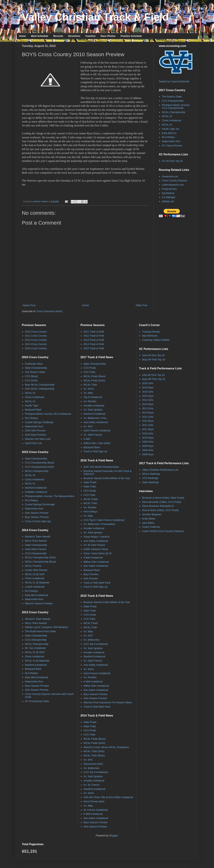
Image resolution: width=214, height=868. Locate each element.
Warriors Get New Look (38, 439)
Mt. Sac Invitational (35, 648)
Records (58, 36)
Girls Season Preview (37, 513)
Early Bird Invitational (37, 595)
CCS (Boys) (31, 376)
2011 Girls (148, 425)
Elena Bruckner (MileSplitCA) (158, 506)
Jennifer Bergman (152, 514)
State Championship (36, 368)
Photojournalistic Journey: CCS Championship (176, 106)
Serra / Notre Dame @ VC (98, 553)
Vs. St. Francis (92, 785)
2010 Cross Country (36, 332)
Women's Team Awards (38, 537)
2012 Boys (148, 421)
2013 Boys (148, 413)
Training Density (151, 332)
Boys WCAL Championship (40, 385)
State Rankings (150, 482)
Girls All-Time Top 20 (153, 355)
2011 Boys (148, 429)
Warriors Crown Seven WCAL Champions (106, 747)
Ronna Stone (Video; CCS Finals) (160, 510)
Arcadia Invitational (94, 406)
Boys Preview (91, 574)
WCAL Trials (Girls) (94, 751)
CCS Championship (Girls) (39, 467)
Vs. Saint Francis (93, 435)
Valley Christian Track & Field (95, 17)
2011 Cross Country (36, 336)
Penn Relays (90, 512)
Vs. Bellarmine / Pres (95, 418)
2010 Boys (148, 438)
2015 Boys (148, 396)
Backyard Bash (33, 410)
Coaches (90, 36)
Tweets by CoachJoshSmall (174, 81)
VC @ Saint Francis (94, 545)
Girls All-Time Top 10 (153, 375)
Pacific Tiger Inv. (171, 129)
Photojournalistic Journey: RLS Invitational (48, 414)
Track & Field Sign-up (95, 451)
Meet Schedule (39, 36)
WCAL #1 (167, 125)
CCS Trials (89, 372)
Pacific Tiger (32, 406)
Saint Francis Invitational (97, 430)
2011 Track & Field (94, 332)
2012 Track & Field (94, 336)
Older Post (141, 305)
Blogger (113, 836)
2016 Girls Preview (35, 430)
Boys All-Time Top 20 (154, 360)
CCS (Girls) (31, 380)
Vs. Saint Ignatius (93, 410)
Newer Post (29, 305)
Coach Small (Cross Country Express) (163, 531)
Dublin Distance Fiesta (96, 549)
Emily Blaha (149, 519)
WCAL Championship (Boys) (41, 562)
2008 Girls (148, 450)
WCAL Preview (33, 566)
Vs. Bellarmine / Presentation (99, 524)
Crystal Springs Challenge (39, 422)
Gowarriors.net (170, 176)
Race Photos (108, 36)
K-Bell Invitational (93, 558)
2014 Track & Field (94, 344)
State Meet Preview (36, 549)
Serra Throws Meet (94, 801)
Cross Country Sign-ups (38, 521)
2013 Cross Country (36, 344)
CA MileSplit (168, 197)
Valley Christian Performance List (160, 470)
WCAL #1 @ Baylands (37, 583)
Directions (74, 36)
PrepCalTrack (169, 189)
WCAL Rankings (151, 474)
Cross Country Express (175, 180)
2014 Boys (148, 404)
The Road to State (172, 97)
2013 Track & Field (94, 340)
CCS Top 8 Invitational (96, 644)
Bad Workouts (150, 336)
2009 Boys (148, 446)
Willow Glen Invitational (96, 562)
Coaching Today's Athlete (156, 340)
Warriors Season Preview (39, 603)
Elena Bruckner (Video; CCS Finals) (162, 502)
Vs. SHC (88, 426)
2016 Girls (148, 383)
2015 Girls (148, 392)
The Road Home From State (40, 631)
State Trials (90, 486)
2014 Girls (148, 400)
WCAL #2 (167, 116)
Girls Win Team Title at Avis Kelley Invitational (108, 797)
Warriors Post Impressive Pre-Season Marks (108, 702)
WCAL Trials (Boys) (94, 755)
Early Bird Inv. (169, 133)
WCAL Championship (174, 112)
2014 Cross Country (36, 348)
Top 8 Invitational (93, 397)
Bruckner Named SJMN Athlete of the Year (107, 478)
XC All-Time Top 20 (172, 161)
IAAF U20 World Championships (101, 467)
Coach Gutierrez (151, 527)
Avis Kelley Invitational (96, 422)
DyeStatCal (168, 193)
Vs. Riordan (90, 401)
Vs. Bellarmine (91, 640)
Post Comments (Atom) (50, 311)
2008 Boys (148, 454)
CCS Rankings (150, 478)
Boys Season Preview (37, 517)
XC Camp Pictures (172, 146)
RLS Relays (168, 137)
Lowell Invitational (35, 587)
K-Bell (87, 439)
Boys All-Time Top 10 (154, 379)
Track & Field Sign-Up (96, 587)
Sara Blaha (148, 523)
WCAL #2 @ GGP (35, 574)
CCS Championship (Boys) (40, 463)
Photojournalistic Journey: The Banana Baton (50, 496)
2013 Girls (148, 408)
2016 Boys (148, 387)
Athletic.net (168, 201)
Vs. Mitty (88, 393)
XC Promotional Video (37, 701)
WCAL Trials (90, 385)
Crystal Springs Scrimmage (40, 504)
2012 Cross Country (36, 340)
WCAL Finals (91, 499)
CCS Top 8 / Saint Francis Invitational (104, 520)
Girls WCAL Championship (39, 389)
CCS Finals (90, 368)
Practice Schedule (131, 36)
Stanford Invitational (36, 488)
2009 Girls (148, 442)
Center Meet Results (36, 570)
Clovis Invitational (171, 120)
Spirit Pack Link (33, 443)
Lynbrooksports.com (173, 185)
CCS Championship (173, 101)
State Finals (90, 482)
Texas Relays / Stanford (97, 537)
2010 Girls (148, 433)
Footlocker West (34, 364)
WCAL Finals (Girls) (94, 380)
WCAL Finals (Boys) (95, 376)
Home (23, 36)
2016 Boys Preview (35, 435)
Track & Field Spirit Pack (97, 583)
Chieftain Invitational (36, 492)
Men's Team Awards (36, 541)
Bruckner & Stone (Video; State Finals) (163, 498)
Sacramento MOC (93, 764)
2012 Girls (148, 417)
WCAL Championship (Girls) (40, 557)
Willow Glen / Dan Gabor (97, 443)
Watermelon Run (171, 141)
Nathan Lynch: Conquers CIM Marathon (47, 627)
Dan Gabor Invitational (96, 566)
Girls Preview (91, 578)
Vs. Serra (89, 389)
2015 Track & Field (94, 348)
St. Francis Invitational (96, 810)
